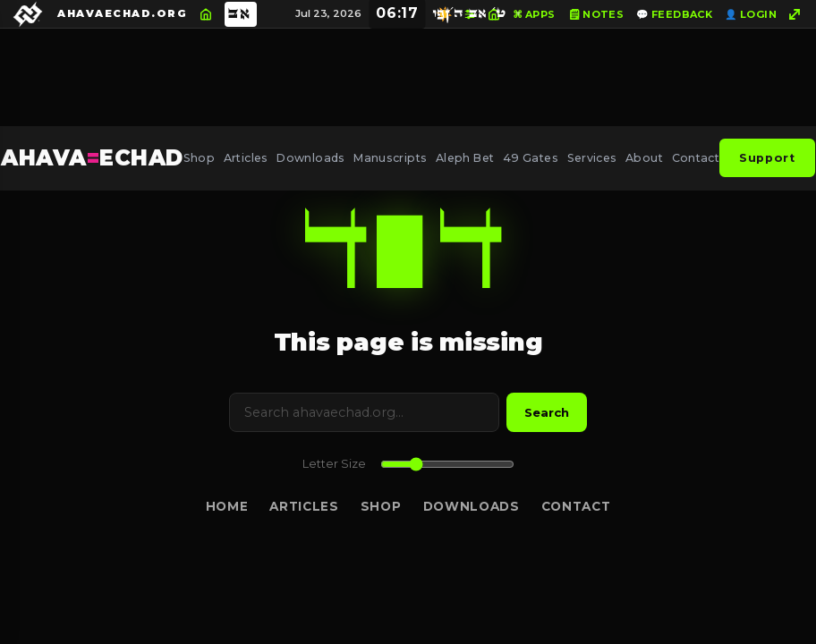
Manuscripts (390, 158)
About (644, 158)
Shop (200, 158)
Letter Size (334, 464)
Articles (246, 158)
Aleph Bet (465, 158)
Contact (696, 158)
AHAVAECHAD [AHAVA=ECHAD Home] (92, 158)
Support (767, 158)
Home (227, 506)
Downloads (310, 158)
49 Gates (531, 158)
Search (547, 412)
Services (592, 158)
